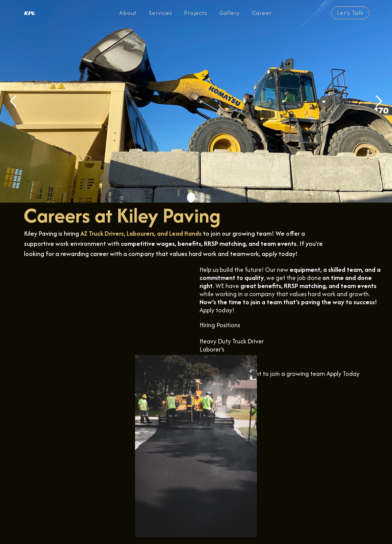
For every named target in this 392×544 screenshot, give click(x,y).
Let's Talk (350, 13)
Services (160, 13)
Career (262, 13)
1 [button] (191, 197)
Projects (196, 13)
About (128, 13)
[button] (14, 101)
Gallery (230, 13)
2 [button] (201, 197)
